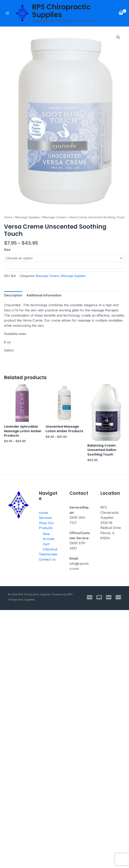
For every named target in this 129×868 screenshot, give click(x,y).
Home (8, 217)
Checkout (49, 549)
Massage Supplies (27, 217)
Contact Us (47, 560)
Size (7, 250)
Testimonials (48, 555)
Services (45, 518)
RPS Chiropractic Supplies (61, 11)
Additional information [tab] (44, 295)
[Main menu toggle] (7, 13)
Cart (46, 544)
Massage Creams (54, 217)
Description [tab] (13, 295)
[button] (118, 37)
